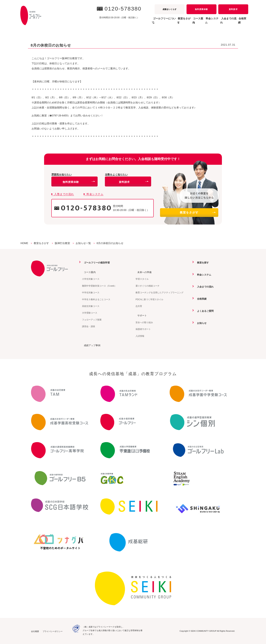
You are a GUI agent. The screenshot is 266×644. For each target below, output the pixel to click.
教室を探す (202, 263)
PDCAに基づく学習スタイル (149, 299)
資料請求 (233, 9)
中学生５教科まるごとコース (96, 299)
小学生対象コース (91, 279)
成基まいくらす (170, 9)
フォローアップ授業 (92, 320)
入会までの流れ (221, 22)
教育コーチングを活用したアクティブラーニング (159, 292)
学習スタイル (142, 279)
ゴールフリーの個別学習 (96, 263)
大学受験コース (90, 313)
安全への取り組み (144, 322)
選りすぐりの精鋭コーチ (148, 286)
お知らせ (200, 323)
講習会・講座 (89, 326)
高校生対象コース (91, 306)
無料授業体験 (201, 9)
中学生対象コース (91, 292)
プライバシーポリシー (53, 631)
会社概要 (35, 631)
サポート (141, 315)
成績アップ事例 (91, 345)
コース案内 (88, 272)
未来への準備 (143, 272)
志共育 (139, 306)
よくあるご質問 (204, 311)
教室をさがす (198, 212)
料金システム (199, 22)
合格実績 (240, 22)
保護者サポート (143, 329)
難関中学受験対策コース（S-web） (99, 286)
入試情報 (140, 336)
